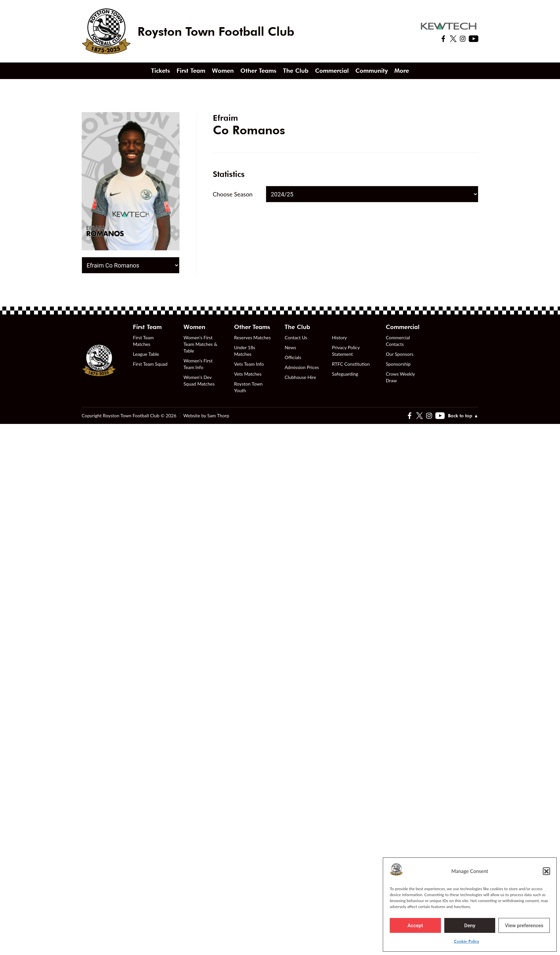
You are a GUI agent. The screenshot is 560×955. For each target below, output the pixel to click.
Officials (293, 357)
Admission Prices (302, 367)
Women (223, 71)
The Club (296, 71)
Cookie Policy (466, 941)
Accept (415, 926)
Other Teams (258, 71)
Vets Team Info (249, 364)
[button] (546, 871)
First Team (191, 71)
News (290, 347)
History (339, 337)
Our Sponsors (400, 354)
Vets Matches (248, 374)
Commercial (332, 71)
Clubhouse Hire (300, 377)
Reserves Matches (252, 337)
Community (372, 71)
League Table (146, 354)
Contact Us (296, 337)
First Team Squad (150, 364)
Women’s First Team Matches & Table (200, 344)
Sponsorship (398, 364)
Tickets (160, 71)
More (402, 71)
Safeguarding (345, 374)
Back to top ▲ (463, 416)
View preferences (524, 926)
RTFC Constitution (351, 364)
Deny (470, 926)
